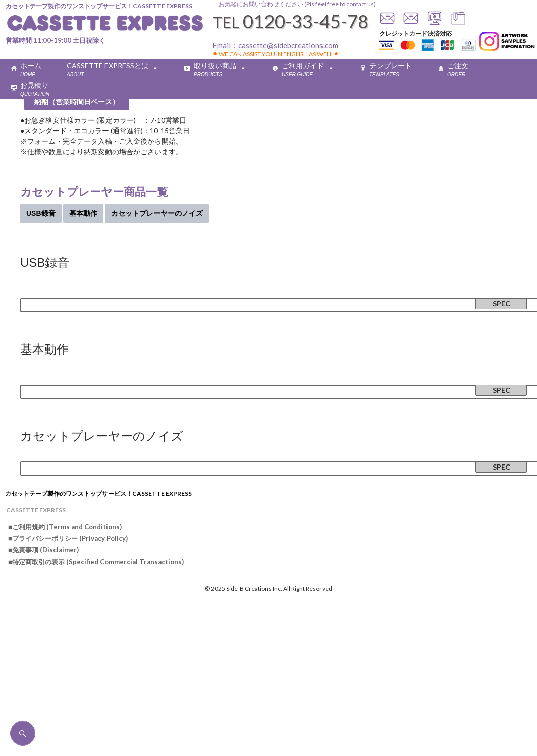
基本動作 (83, 213)
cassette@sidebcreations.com (288, 45)
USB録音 (41, 213)
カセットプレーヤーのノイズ (157, 213)
